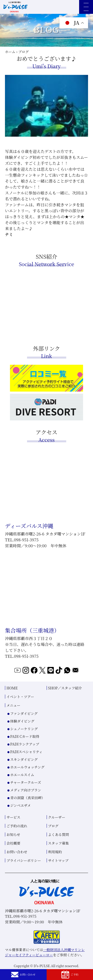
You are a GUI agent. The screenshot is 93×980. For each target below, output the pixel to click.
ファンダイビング (24, 723)
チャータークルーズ (26, 792)
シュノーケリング (24, 739)
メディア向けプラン (26, 800)
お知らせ (13, 844)
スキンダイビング (24, 769)
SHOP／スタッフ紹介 (65, 698)
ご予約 (70, 974)
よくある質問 (59, 844)
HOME (12, 698)
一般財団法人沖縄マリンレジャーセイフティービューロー (45, 962)
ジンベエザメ (20, 815)
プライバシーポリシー (24, 870)
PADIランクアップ (25, 754)
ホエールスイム (22, 785)
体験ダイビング (22, 731)
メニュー (13, 715)
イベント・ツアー (20, 706)
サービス (13, 827)
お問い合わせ (23, 974)
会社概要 (13, 853)
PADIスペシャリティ (26, 762)
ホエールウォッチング (27, 777)
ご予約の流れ (17, 836)
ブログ (53, 836)
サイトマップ (58, 870)
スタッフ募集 (59, 853)
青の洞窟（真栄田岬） (28, 808)
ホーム (10, 52)
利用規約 (55, 862)
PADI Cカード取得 (25, 746)
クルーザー (57, 827)
